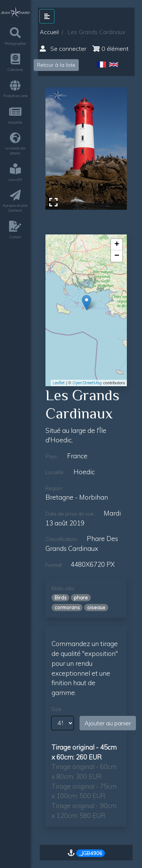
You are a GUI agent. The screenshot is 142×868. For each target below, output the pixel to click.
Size (56, 709)
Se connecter (63, 49)
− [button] (117, 256)
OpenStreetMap (87, 383)
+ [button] (117, 245)
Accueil (49, 32)
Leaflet (59, 383)
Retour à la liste (56, 65)
